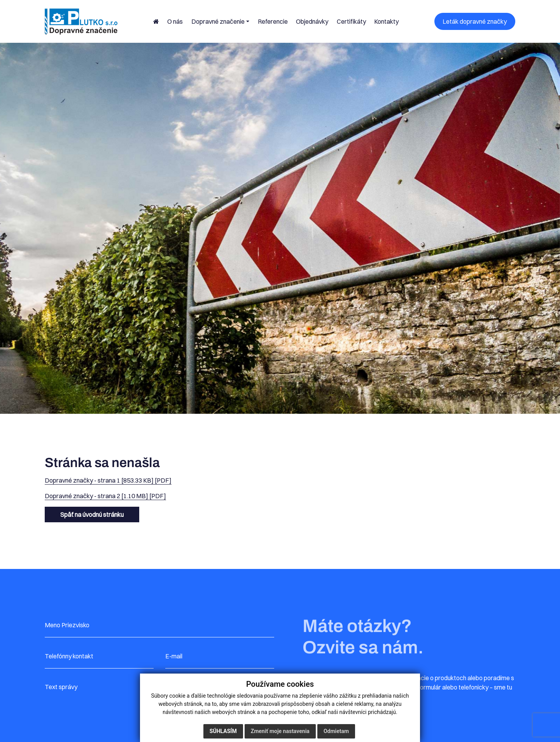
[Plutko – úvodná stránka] (81, 22)
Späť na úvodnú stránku (92, 514)
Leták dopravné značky (475, 21)
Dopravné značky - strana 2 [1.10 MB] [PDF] (105, 496)
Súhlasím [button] (223, 731)
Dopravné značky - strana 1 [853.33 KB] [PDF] (108, 480)
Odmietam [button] (336, 731)
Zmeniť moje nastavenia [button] (280, 731)
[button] (220, 21)
